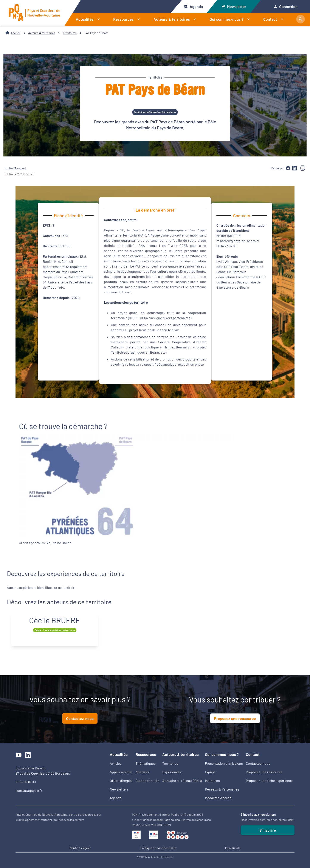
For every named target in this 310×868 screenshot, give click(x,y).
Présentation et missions (224, 763)
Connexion (286, 6)
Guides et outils (147, 781)
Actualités (90, 19)
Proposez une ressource (235, 718)
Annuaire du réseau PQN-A (182, 781)
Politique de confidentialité (158, 848)
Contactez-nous (80, 718)
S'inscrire (268, 830)
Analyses (142, 772)
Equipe (210, 772)
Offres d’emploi (121, 781)
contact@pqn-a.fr (29, 790)
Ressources (128, 19)
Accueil (16, 33)
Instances (212, 781)
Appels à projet (121, 772)
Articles (116, 763)
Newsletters (119, 789)
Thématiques (146, 763)
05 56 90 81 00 (26, 782)
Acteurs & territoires (177, 19)
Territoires (70, 33)
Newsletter (234, 6)
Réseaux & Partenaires (222, 789)
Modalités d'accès (218, 798)
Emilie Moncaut (15, 168)
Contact (275, 19)
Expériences (172, 772)
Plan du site (233, 848)
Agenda (193, 6)
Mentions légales (80, 848)
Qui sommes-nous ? (232, 19)
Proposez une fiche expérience (269, 781)
